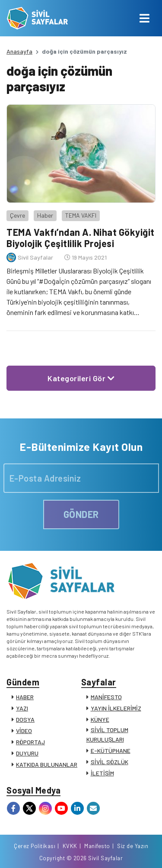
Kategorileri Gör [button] (81, 378)
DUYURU (27, 753)
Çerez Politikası (35, 846)
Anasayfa (19, 51)
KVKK (70, 846)
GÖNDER (81, 514)
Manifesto (97, 846)
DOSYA (25, 719)
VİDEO (24, 731)
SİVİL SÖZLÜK (110, 762)
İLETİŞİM (102, 773)
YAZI (22, 708)
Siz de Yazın (133, 846)
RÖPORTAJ (30, 742)
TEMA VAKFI (81, 215)
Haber (45, 215)
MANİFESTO (106, 697)
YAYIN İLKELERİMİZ (116, 708)
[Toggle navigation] (145, 18)
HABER (25, 697)
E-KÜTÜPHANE (111, 751)
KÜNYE (100, 719)
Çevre (17, 215)
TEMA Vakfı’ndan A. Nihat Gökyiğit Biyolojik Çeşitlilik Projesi (81, 238)
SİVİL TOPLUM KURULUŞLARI (107, 735)
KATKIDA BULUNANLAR (47, 764)
